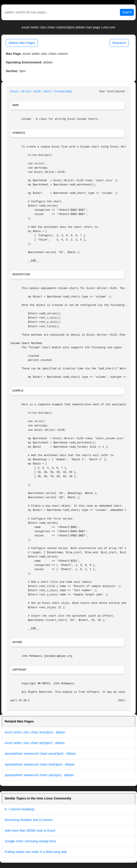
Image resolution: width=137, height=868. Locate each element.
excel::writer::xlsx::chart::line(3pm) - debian (35, 732)
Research (119, 43)
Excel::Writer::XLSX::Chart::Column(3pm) (41, 92)
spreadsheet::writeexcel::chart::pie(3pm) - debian (39, 775)
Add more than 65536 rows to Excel (30, 831)
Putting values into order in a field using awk (36, 852)
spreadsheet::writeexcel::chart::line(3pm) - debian (40, 764)
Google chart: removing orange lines (30, 841)
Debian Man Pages (22, 43)
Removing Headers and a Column (29, 820)
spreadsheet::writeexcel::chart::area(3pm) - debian (40, 754)
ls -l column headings (20, 809)
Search (127, 12)
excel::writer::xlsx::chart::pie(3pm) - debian (35, 743)
